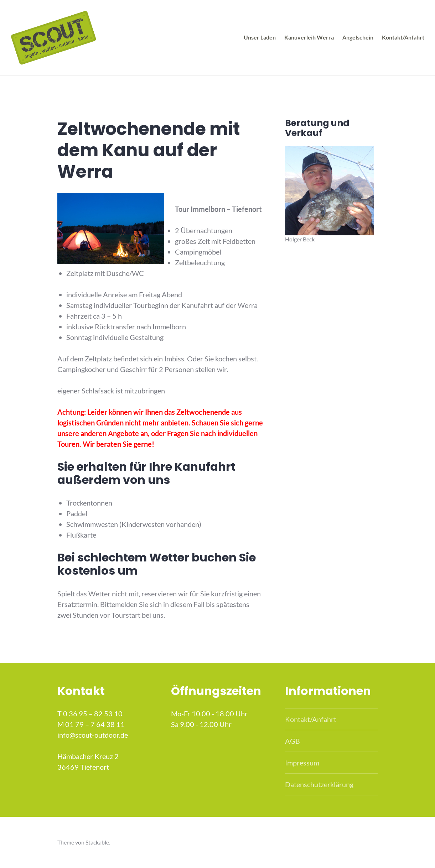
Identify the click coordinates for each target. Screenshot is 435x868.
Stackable (97, 842)
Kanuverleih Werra (309, 37)
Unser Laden (260, 37)
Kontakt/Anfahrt (403, 37)
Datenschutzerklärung (319, 784)
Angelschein (358, 37)
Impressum (302, 763)
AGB (292, 741)
